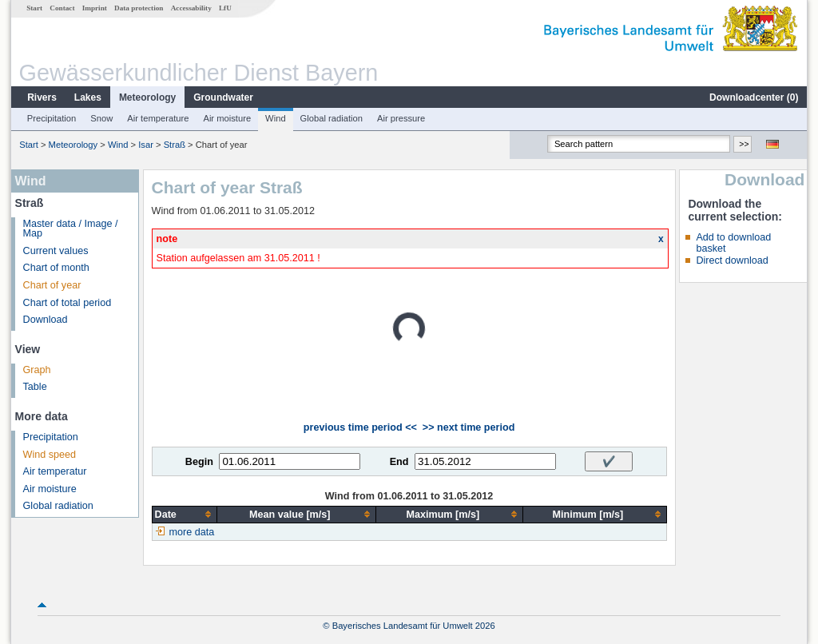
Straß (175, 145)
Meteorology (147, 97)
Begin (199, 462)
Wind (276, 118)
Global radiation (332, 118)
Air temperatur (55, 471)
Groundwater (223, 97)
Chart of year (52, 285)
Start (34, 8)
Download (46, 320)
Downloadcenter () (754, 97)
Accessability (191, 8)
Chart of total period (68, 303)
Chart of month (56, 268)
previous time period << (360, 427)
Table (35, 387)
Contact (62, 8)
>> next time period (469, 427)
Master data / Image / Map (71, 229)
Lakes (88, 97)
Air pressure (401, 118)
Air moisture (227, 118)
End (399, 462)
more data (192, 532)
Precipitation (52, 118)
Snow (101, 118)
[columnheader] (185, 514)
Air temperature (158, 118)
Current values (56, 251)
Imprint (95, 8)
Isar (146, 145)
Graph (37, 370)
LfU (225, 8)
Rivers (42, 97)
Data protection (139, 8)
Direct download (732, 260)
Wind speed (50, 455)
